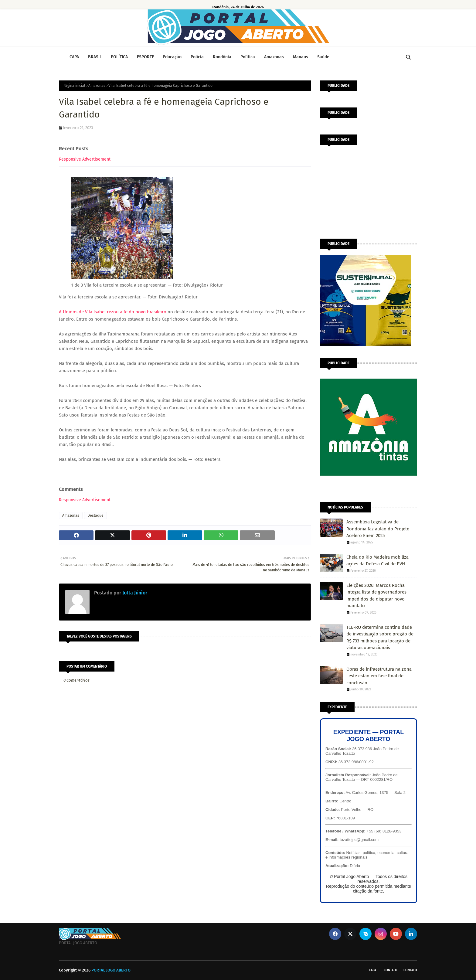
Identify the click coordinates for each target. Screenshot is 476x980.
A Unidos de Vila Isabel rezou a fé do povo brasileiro (113, 312)
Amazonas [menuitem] (274, 57)
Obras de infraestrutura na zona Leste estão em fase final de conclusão (379, 676)
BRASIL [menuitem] (95, 57)
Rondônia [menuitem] (222, 57)
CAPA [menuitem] (74, 57)
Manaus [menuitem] (301, 57)
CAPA (372, 970)
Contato (391, 970)
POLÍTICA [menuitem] (119, 57)
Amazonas (97, 86)
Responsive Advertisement (85, 159)
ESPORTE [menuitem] (145, 57)
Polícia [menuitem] (197, 57)
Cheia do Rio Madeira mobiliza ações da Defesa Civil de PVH (377, 561)
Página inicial (74, 86)
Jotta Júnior (134, 593)
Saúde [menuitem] (323, 57)
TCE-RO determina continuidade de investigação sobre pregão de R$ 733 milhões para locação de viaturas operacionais (380, 638)
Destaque (95, 516)
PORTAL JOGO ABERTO (111, 970)
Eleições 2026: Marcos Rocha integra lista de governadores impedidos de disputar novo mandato (376, 596)
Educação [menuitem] (172, 57)
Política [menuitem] (248, 57)
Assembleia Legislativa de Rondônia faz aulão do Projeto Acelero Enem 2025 (378, 529)
